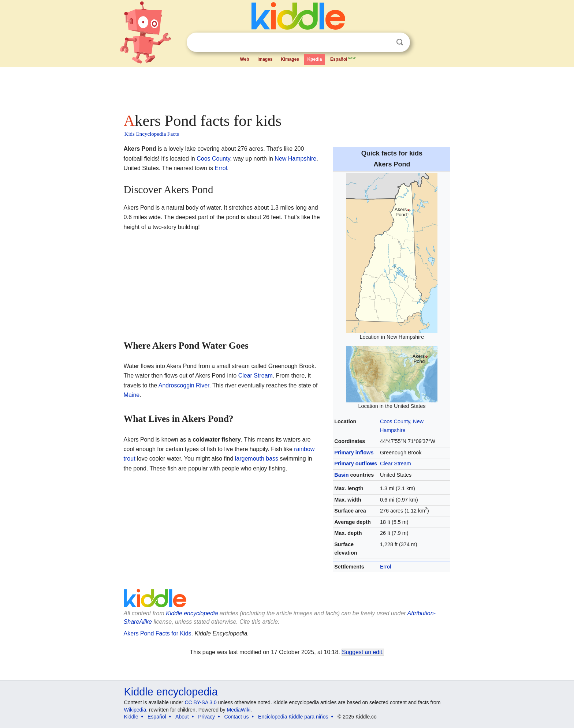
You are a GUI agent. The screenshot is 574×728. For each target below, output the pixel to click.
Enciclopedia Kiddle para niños (293, 717)
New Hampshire (295, 159)
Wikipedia (135, 710)
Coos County (213, 159)
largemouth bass (257, 459)
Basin (341, 475)
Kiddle (131, 717)
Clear (385, 42)
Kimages (290, 59)
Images (265, 59)
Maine (132, 395)
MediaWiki (239, 710)
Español (343, 59)
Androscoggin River (184, 385)
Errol (385, 567)
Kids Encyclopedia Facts (152, 134)
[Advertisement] (287, 88)
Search (400, 42)
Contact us (237, 717)
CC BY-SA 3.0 (200, 702)
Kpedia (314, 59)
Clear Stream (396, 464)
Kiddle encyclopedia (171, 692)
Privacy (206, 717)
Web (245, 59)
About (182, 717)
